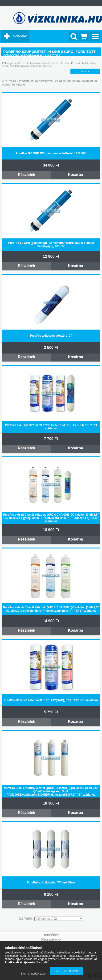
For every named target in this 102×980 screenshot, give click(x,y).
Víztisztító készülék (29, 63)
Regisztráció (51, 939)
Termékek (51, 935)
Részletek (27, 175)
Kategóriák (20, 36)
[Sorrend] (59, 919)
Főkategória (9, 63)
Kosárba (75, 175)
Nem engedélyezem (34, 974)
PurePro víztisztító (53, 63)
